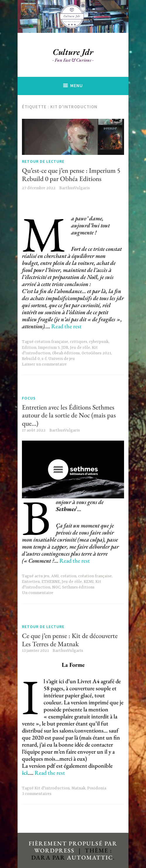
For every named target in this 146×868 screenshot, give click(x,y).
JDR (65, 348)
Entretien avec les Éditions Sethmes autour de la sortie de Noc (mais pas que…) (69, 415)
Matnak (78, 788)
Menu (77, 86)
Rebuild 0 (31, 359)
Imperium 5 (49, 348)
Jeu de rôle (80, 348)
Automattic (90, 857)
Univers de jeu (62, 359)
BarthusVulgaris (75, 188)
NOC (56, 587)
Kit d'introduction (52, 788)
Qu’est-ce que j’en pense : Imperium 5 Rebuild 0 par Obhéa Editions (71, 175)
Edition (29, 348)
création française (51, 342)
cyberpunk (99, 342)
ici (25, 773)
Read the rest (66, 326)
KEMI (89, 582)
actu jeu (42, 576)
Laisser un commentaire (44, 364)
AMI (55, 576)
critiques (79, 342)
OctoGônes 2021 (96, 353)
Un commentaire (38, 593)
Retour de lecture (43, 161)
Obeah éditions (66, 353)
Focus (29, 398)
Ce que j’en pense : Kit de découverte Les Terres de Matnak (70, 640)
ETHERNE (51, 582)
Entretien (31, 582)
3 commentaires (37, 794)
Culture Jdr (73, 52)
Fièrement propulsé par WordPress (73, 847)
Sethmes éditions (78, 587)
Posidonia (97, 788)
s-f (44, 359)
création (68, 576)
